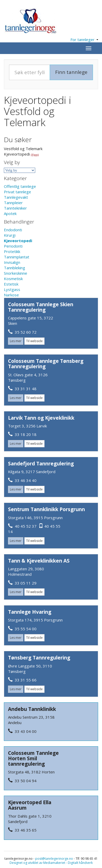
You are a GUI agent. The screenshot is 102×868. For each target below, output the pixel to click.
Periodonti (13, 246)
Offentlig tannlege (20, 186)
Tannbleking (14, 268)
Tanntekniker (15, 208)
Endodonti (13, 230)
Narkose (11, 295)
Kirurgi (10, 235)
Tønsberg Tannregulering (39, 658)
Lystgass (12, 289)
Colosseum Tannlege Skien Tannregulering (41, 307)
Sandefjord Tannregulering (41, 464)
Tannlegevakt (16, 197)
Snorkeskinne (16, 273)
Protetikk (12, 251)
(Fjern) (35, 155)
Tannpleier (13, 203)
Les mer (16, 341)
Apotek (10, 213)
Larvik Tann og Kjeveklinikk (41, 418)
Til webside (34, 341)
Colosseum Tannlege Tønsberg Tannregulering (46, 364)
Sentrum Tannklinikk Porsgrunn (46, 509)
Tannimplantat (17, 257)
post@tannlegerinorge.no (54, 859)
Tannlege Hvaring (30, 612)
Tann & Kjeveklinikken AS (39, 561)
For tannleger (84, 40)
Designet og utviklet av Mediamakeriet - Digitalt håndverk (51, 863)
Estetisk (11, 284)
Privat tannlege (17, 192)
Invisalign (12, 262)
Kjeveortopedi (18, 241)
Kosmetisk (13, 279)
